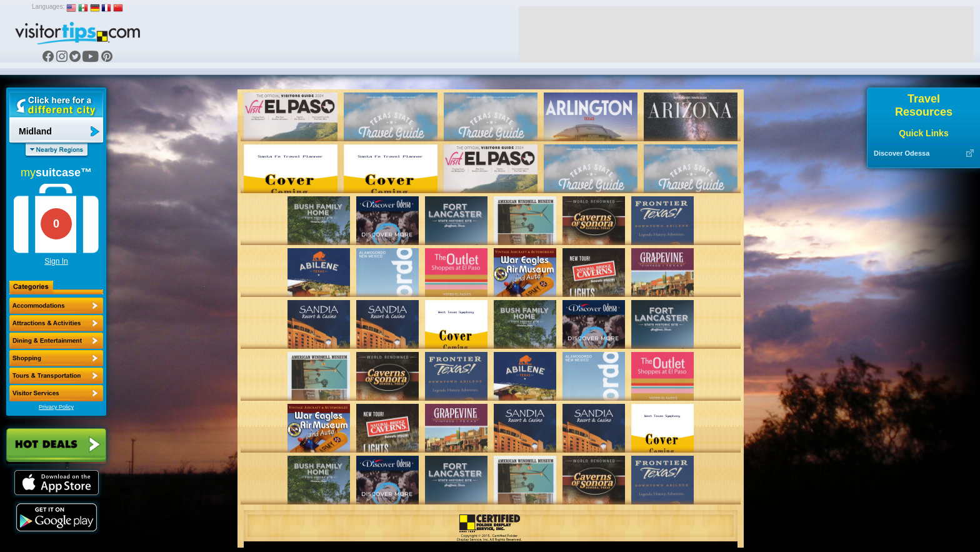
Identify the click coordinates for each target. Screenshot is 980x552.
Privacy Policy (56, 407)
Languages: (48, 7)
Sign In (56, 261)
